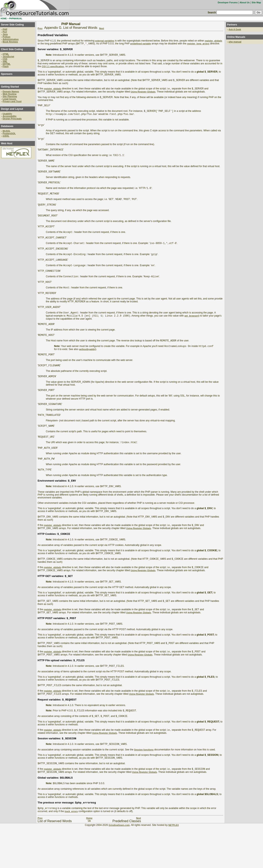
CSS (5, 59)
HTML (6, 54)
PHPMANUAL (16, 19)
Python (6, 37)
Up (89, 862)
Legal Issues (9, 99)
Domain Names (11, 91)
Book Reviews (10, 42)
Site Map (256, 2)
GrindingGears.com (119, 867)
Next (102, 28)
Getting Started (10, 87)
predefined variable (141, 44)
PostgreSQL (9, 133)
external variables (105, 41)
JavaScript (8, 57)
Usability (7, 114)
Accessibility (10, 116)
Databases (7, 126)
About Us (245, 2)
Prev (40, 28)
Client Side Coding (12, 49)
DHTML (7, 64)
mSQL (6, 136)
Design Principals (12, 119)
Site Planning (10, 96)
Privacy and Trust (12, 101)
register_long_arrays (198, 44)
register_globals (213, 41)
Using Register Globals (143, 95)
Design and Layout (12, 109)
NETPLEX (174, 867)
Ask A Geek (235, 29)
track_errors (71, 853)
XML (5, 61)
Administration (11, 39)
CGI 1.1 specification (53, 68)
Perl (5, 32)
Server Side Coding (12, 25)
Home (89, 860)
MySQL (7, 131)
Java (5, 34)
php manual (235, 42)
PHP (5, 29)
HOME (4, 19)
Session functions (144, 788)
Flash (6, 66)
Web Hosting (10, 94)
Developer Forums (228, 2)
